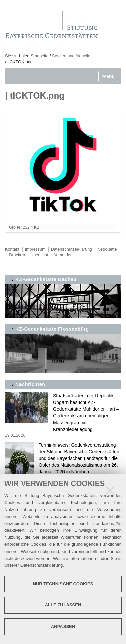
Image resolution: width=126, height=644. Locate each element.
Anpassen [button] (63, 626)
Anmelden (63, 255)
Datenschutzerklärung (42, 565)
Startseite (39, 56)
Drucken (17, 255)
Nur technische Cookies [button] (63, 584)
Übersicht (39, 255)
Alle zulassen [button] (63, 605)
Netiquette (107, 249)
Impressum (35, 249)
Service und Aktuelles (72, 56)
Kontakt (12, 249)
